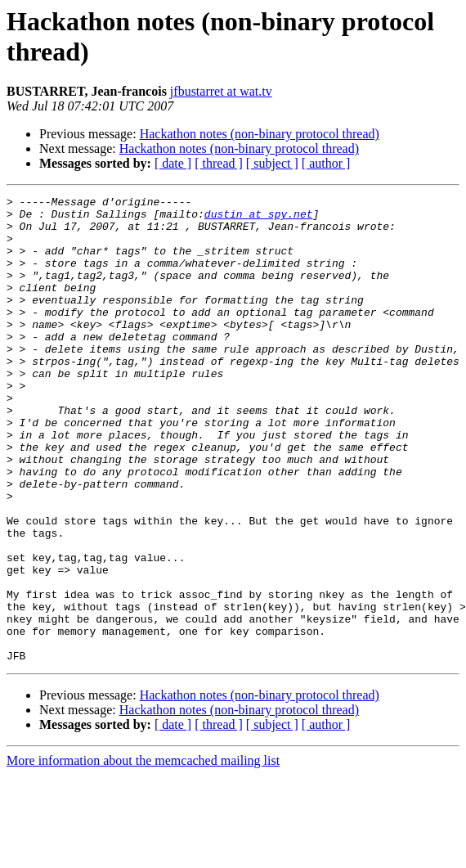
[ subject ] (272, 163)
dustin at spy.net (259, 218)
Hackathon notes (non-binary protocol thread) (260, 134)
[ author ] (326, 163)
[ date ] (173, 163)
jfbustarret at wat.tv (221, 91)
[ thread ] (219, 163)
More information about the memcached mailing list (143, 854)
